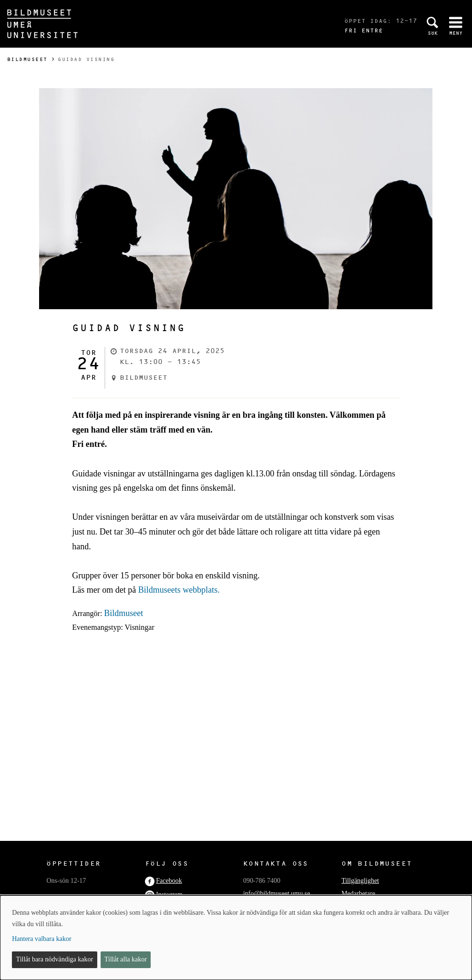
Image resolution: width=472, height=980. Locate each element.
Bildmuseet (27, 59)
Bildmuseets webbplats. (179, 590)
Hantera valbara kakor (41, 939)
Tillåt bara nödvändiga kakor (55, 959)
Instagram (169, 894)
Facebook (169, 881)
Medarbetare (358, 894)
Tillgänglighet (360, 881)
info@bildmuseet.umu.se (277, 894)
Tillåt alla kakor (126, 959)
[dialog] (236, 938)
